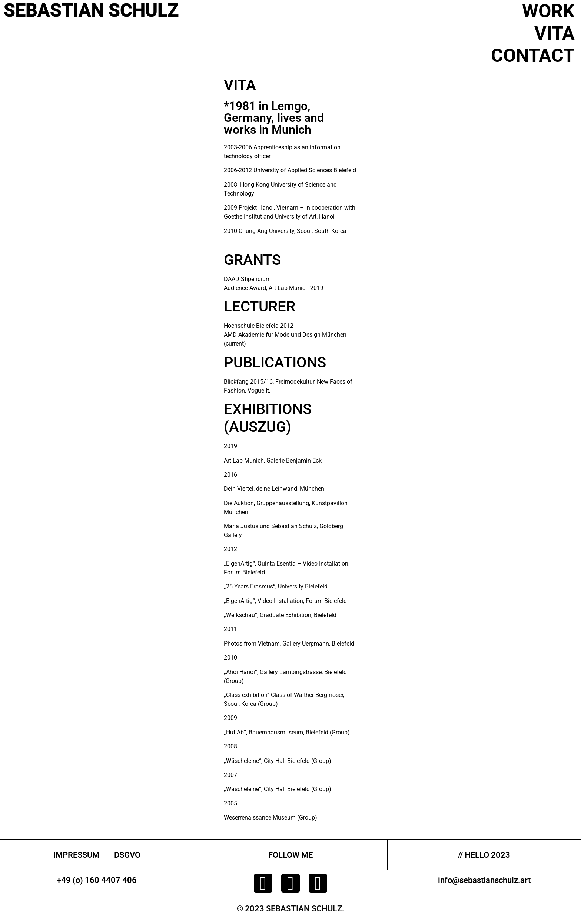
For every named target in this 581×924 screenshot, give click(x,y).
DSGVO (127, 855)
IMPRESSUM (76, 855)
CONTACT (533, 56)
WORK (548, 11)
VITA (555, 33)
